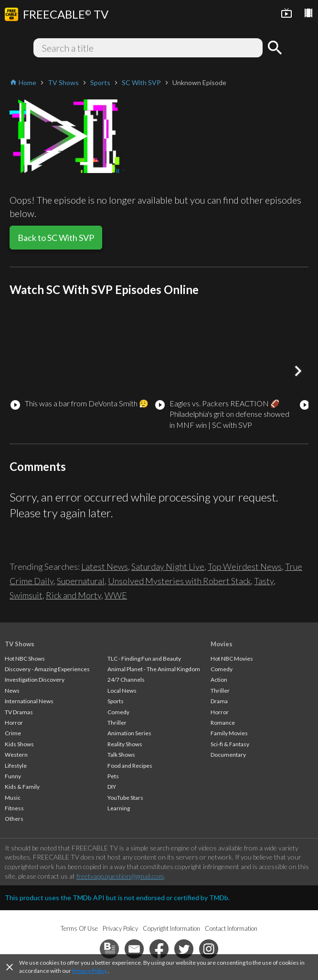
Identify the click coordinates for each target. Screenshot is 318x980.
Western (16, 755)
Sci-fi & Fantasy (230, 744)
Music (13, 798)
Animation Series (129, 733)
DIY (112, 787)
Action (219, 680)
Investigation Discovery (35, 680)
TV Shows (20, 644)
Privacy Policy (90, 971)
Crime (13, 733)
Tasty (264, 581)
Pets (113, 776)
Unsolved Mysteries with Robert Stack (179, 581)
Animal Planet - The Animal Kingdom (154, 669)
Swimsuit (26, 595)
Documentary (228, 755)
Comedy (118, 712)
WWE (116, 595)
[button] (298, 371)
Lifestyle (16, 766)
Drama (219, 701)
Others (14, 819)
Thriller (117, 723)
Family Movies (229, 733)
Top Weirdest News (245, 566)
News (12, 691)
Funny (13, 776)
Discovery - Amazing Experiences (47, 669)
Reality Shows (125, 744)
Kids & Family (22, 787)
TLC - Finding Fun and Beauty (144, 659)
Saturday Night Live (168, 566)
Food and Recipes (130, 766)
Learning (119, 808)
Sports (116, 701)
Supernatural (81, 581)
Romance (223, 723)
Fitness (14, 808)
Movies (222, 644)
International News (29, 701)
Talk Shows (121, 755)
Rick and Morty (74, 595)
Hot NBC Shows (25, 659)
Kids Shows (19, 744)
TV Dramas (19, 712)
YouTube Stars (125, 798)
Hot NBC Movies (232, 659)
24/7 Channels (126, 680)
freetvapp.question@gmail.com (120, 876)
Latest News (105, 566)
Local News (122, 691)
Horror (14, 723)
